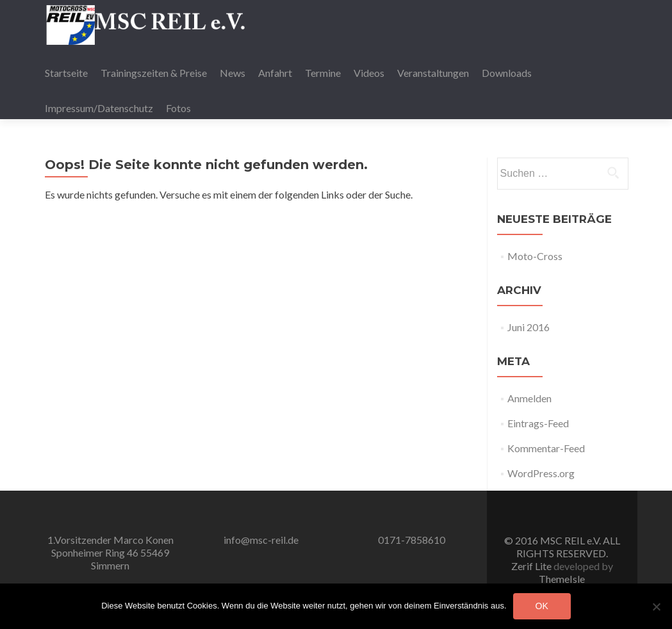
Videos (369, 73)
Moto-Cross (535, 256)
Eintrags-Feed (538, 423)
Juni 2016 (529, 327)
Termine (323, 73)
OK (542, 606)
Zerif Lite (532, 566)
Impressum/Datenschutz (99, 108)
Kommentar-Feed (546, 448)
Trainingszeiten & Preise (154, 73)
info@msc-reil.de (261, 540)
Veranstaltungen (433, 73)
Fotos (178, 108)
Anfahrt (275, 73)
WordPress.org (541, 473)
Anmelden (529, 398)
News (233, 73)
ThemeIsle (562, 579)
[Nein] (656, 607)
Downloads (507, 73)
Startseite (66, 73)
